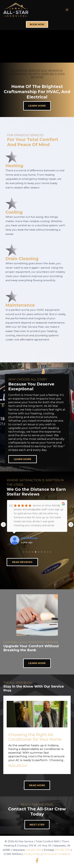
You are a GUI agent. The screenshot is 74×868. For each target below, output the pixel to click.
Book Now (37, 24)
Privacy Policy (32, 854)
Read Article (18, 765)
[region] (37, 417)
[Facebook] (37, 861)
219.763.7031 (63, 850)
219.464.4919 (34, 850)
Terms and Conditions (57, 854)
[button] (37, 735)
